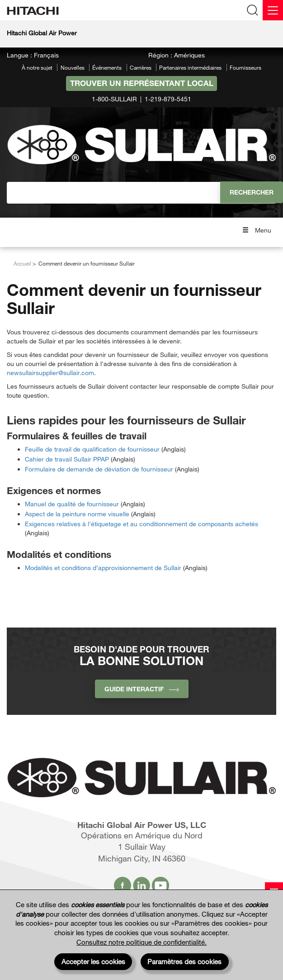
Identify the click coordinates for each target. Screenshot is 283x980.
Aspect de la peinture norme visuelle (77, 514)
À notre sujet (37, 67)
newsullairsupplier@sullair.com (50, 373)
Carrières (141, 67)
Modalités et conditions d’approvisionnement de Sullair (103, 568)
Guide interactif (142, 689)
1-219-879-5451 (168, 99)
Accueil (22, 263)
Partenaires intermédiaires (190, 67)
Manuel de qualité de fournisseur (72, 504)
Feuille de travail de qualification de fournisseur (92, 449)
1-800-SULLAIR (114, 99)
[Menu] (273, 10)
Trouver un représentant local (142, 83)
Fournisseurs (245, 67)
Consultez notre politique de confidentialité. (141, 942)
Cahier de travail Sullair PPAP (67, 459)
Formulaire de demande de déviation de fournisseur (99, 469)
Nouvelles (73, 67)
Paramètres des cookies (184, 961)
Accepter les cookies (93, 961)
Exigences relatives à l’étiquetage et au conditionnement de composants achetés (141, 524)
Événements (107, 67)
